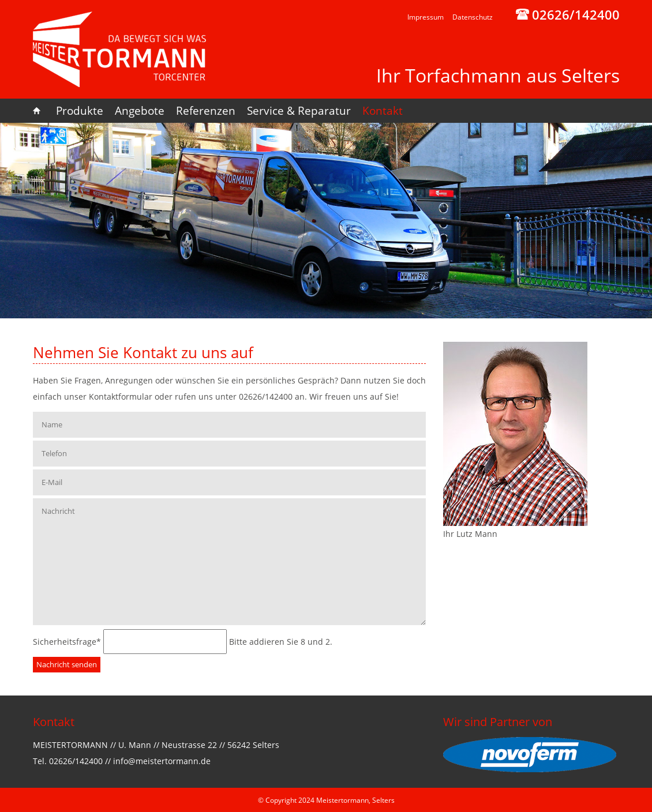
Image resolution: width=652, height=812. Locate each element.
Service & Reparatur (299, 111)
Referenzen (206, 111)
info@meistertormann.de (162, 761)
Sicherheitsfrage (68, 642)
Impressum (426, 17)
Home (42, 111)
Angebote (140, 111)
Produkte (80, 111)
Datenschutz (473, 17)
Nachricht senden (67, 664)
